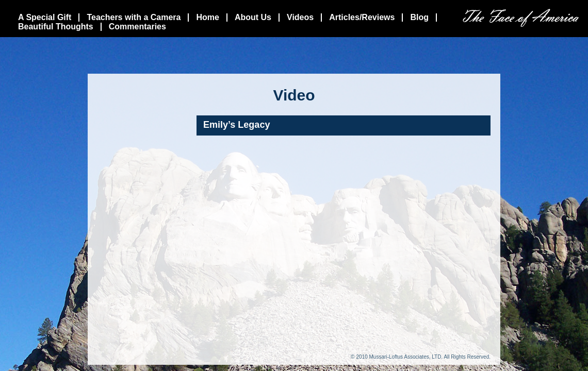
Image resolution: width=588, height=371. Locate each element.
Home (207, 17)
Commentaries (137, 27)
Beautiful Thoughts (56, 27)
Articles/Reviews (362, 17)
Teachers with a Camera (134, 17)
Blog (419, 17)
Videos (300, 17)
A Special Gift (45, 17)
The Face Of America (521, 18)
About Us (253, 17)
